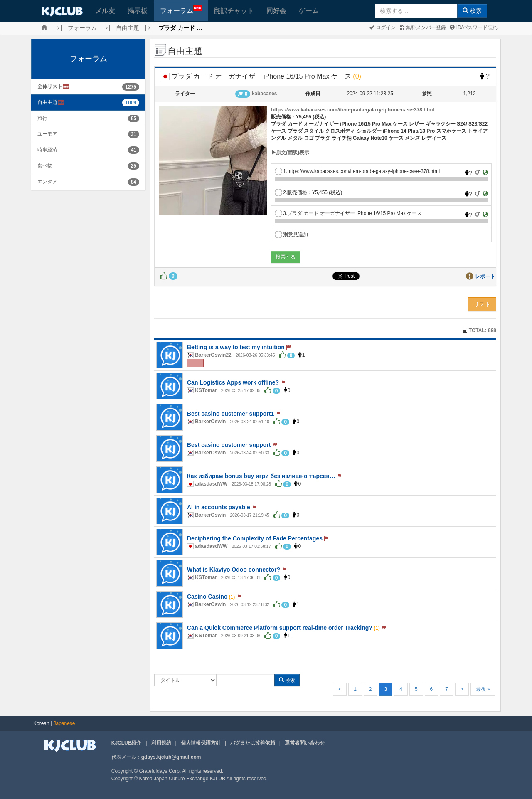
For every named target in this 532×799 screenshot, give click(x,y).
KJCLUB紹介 (127, 743)
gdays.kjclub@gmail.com (171, 757)
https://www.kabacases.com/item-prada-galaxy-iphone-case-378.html (352, 110)
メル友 (105, 11)
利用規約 (161, 743)
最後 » (483, 689)
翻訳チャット (234, 11)
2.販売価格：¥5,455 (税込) (308, 192)
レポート (485, 276)
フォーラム (181, 9)
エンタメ (47, 182)
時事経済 (47, 150)
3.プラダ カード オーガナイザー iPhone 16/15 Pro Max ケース (348, 213)
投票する (286, 257)
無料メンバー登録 (423, 27)
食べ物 (45, 165)
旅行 (42, 118)
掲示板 (138, 11)
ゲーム (309, 11)
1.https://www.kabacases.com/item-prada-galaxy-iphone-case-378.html (357, 171)
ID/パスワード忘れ (474, 27)
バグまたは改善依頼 (253, 743)
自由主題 (128, 28)
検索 (472, 11)
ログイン (383, 27)
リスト (482, 304)
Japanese (64, 723)
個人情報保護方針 (201, 743)
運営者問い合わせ (305, 743)
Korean (41, 723)
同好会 (276, 11)
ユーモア (47, 134)
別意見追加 (291, 234)
